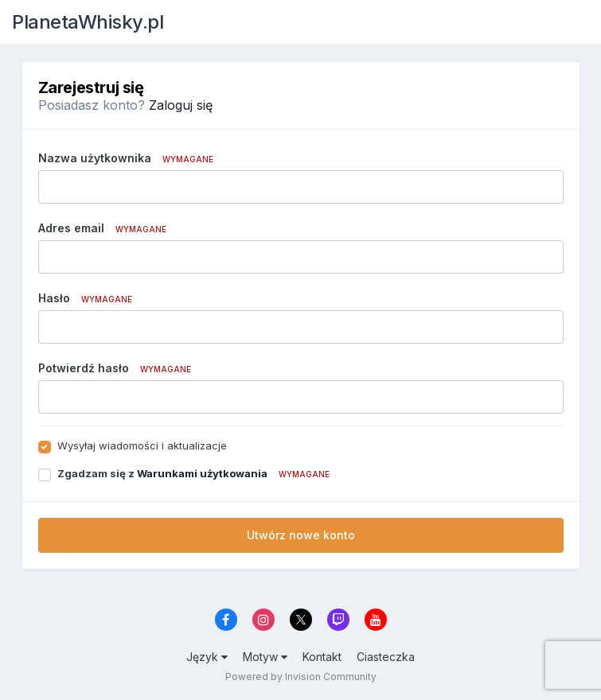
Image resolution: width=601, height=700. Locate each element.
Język (207, 657)
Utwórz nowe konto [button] (301, 535)
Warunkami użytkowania (202, 473)
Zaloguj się (181, 105)
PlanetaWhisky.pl (88, 22)
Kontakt (322, 657)
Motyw (265, 657)
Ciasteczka (386, 657)
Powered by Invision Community (301, 677)
